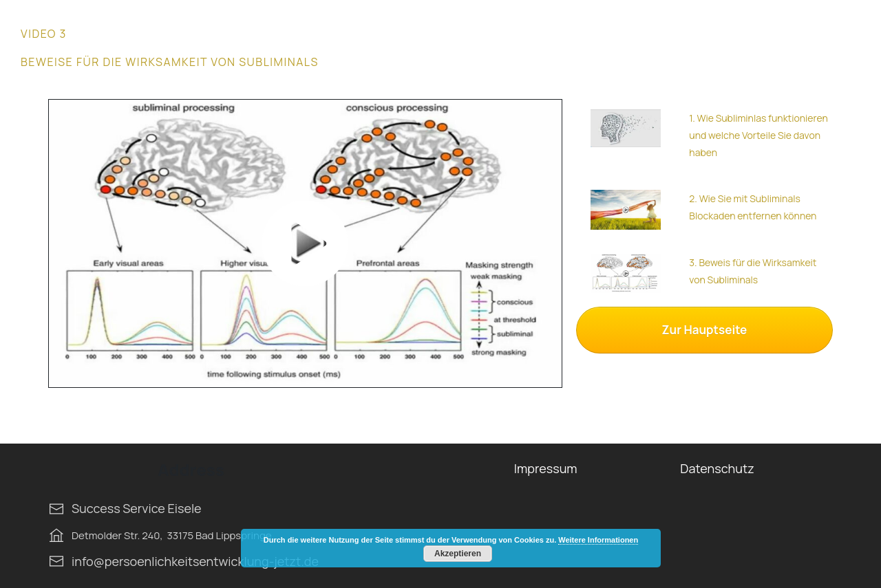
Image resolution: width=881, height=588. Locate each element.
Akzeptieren (458, 554)
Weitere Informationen (598, 540)
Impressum (546, 468)
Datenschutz (717, 468)
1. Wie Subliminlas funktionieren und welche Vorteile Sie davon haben (758, 135)
